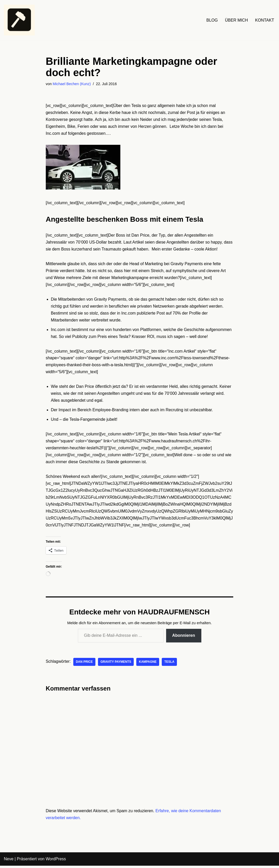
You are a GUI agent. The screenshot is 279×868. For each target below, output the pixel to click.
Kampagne (148, 664)
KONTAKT (265, 20)
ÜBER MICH (236, 20)
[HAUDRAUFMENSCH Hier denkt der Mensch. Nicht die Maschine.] (19, 20)
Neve (9, 861)
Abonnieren (184, 637)
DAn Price (85, 664)
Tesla (170, 664)
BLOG (212, 20)
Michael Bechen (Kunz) (72, 84)
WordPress (56, 861)
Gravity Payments (116, 664)
